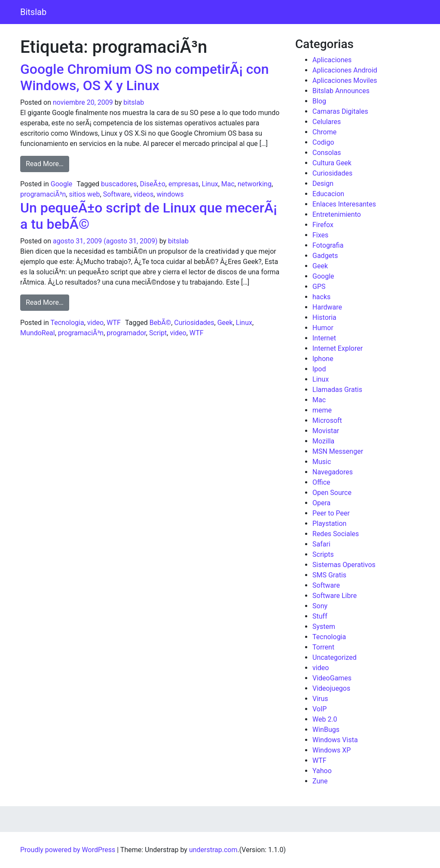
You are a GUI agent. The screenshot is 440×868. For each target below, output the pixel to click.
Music (322, 462)
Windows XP (332, 750)
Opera (321, 503)
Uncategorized (335, 657)
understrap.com (213, 850)
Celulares (327, 122)
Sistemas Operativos (344, 565)
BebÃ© (160, 323)
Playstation (329, 524)
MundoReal (38, 333)
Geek (225, 323)
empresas (183, 184)
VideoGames (332, 678)
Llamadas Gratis (337, 390)
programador (126, 333)
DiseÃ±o (153, 184)
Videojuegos (331, 688)
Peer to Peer (331, 513)
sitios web (84, 194)
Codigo (323, 142)
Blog (319, 101)
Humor (323, 328)
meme (322, 410)
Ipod (319, 369)
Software (117, 194)
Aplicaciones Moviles (345, 80)
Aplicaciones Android (345, 70)
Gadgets (325, 256)
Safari (321, 544)
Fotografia (328, 245)
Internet (324, 338)
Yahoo (322, 771)
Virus (320, 699)
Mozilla (323, 441)
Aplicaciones (332, 60)
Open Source (332, 493)
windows (170, 194)
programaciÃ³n (43, 194)
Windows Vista (335, 740)
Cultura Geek (332, 163)
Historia (324, 317)
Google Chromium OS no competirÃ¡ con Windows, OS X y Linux (145, 77)
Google (62, 184)
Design (323, 184)
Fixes (320, 235)
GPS (319, 287)
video (95, 323)
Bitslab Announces (341, 91)
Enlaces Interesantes (344, 204)
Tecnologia (67, 323)
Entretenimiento (337, 214)
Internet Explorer (338, 348)
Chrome (324, 132)
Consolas (327, 153)
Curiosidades (194, 323)
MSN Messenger (338, 451)
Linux (210, 184)
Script (158, 333)
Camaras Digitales (340, 111)
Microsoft (327, 420)
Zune (320, 781)
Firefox (323, 225)
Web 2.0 (325, 719)
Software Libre (335, 596)
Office (321, 482)
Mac (228, 184)
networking (255, 184)
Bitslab (33, 12)
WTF (114, 323)
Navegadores (333, 472)
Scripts (323, 554)
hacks (321, 297)
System (324, 627)
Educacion (328, 194)
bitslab (134, 102)
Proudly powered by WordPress (68, 850)
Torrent (323, 647)
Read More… (47, 163)
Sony (320, 606)
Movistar (326, 431)
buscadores (119, 184)
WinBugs (326, 730)
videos (144, 194)
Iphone (323, 359)
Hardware (327, 307)
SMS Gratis (329, 575)
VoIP (319, 709)
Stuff (320, 616)
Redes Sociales (336, 534)
